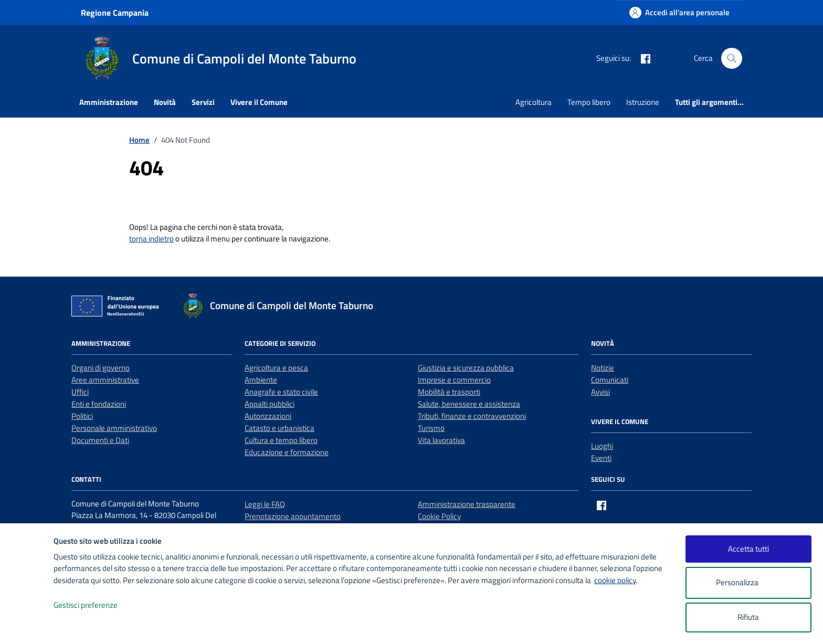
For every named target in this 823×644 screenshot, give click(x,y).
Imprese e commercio (454, 380)
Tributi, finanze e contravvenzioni (472, 416)
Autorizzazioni (268, 416)
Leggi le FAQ (265, 504)
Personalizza (748, 583)
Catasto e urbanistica (279, 428)
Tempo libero (589, 102)
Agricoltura (534, 102)
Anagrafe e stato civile (281, 392)
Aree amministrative (105, 380)
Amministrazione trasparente (467, 504)
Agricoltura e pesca (276, 368)
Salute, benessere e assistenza (469, 404)
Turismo (431, 428)
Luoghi (602, 446)
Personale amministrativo (114, 428)
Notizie (603, 368)
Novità (165, 102)
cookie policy (615, 580)
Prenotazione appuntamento (293, 516)
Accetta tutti (748, 549)
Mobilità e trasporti (449, 392)
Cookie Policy (439, 516)
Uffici (80, 392)
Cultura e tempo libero (281, 440)
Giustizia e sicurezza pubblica (466, 368)
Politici (82, 416)
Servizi (203, 102)
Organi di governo (101, 368)
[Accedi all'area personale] (679, 12)
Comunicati (610, 380)
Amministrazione (109, 102)
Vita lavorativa (441, 440)
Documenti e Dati (100, 440)
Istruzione (643, 102)
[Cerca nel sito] (732, 58)
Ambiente (261, 380)
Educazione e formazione (287, 452)
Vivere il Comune (259, 102)
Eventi (601, 458)
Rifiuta (748, 617)
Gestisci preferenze (97, 605)
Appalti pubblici (270, 404)
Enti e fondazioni (99, 404)
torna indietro (151, 239)
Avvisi (600, 392)
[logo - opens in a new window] (27, 625)
